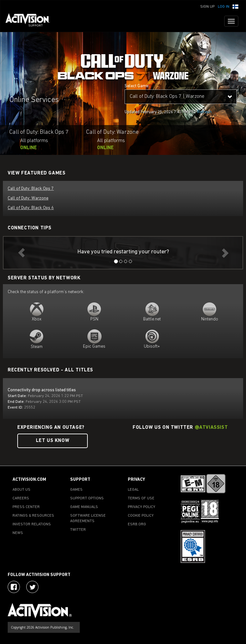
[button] (235, 6)
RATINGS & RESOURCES (33, 516)
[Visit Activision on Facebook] (14, 587)
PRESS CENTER (26, 507)
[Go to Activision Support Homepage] (31, 21)
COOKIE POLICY (141, 516)
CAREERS (21, 498)
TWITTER (78, 530)
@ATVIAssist (211, 428)
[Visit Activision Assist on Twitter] (32, 587)
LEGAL (133, 490)
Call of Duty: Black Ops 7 (31, 189)
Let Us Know (53, 441)
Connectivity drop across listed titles (42, 390)
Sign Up (207, 7)
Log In (224, 7)
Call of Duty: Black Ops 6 (31, 208)
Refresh (205, 112)
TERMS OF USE (141, 498)
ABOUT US (21, 490)
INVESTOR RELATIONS (32, 524)
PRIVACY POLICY (142, 507)
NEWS (18, 533)
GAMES (76, 490)
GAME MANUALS (84, 507)
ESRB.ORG (137, 524)
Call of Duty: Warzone (28, 198)
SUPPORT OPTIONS (87, 498)
